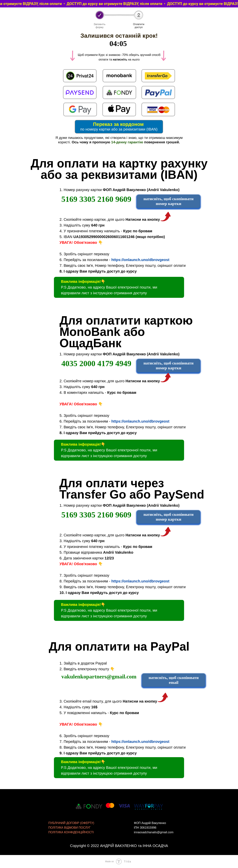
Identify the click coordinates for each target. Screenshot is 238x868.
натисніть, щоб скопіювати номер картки (169, 201)
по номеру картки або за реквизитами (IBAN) (119, 129)
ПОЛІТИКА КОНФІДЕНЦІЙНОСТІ (71, 832)
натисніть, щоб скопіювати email (174, 680)
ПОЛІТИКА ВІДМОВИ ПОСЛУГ (69, 828)
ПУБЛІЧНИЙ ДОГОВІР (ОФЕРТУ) (71, 823)
